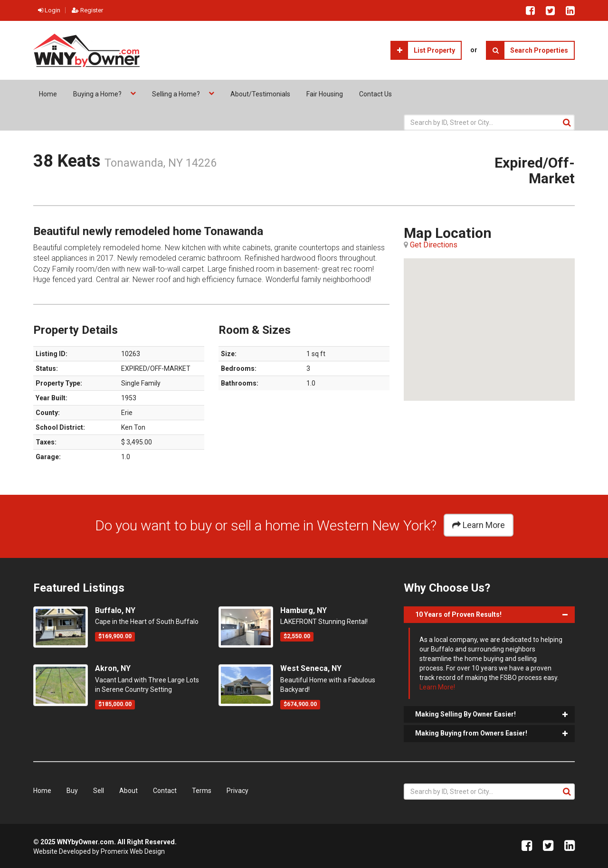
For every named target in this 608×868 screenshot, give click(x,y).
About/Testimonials (260, 94)
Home (48, 94)
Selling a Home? (177, 94)
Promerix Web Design (133, 851)
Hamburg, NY (304, 610)
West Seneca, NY (311, 668)
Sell (99, 791)
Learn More (479, 525)
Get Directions (434, 245)
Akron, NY (113, 668)
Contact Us (375, 94)
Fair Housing (325, 94)
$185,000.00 (115, 704)
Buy (72, 791)
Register (87, 10)
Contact (165, 791)
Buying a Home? (98, 94)
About (128, 791)
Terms (202, 791)
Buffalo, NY (115, 610)
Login (49, 10)
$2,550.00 (297, 636)
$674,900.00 (300, 704)
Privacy (237, 791)
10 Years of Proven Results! (458, 614)
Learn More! (437, 687)
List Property (423, 50)
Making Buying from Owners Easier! (471, 733)
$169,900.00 (115, 636)
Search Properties (527, 50)
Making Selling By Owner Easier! (465, 714)
